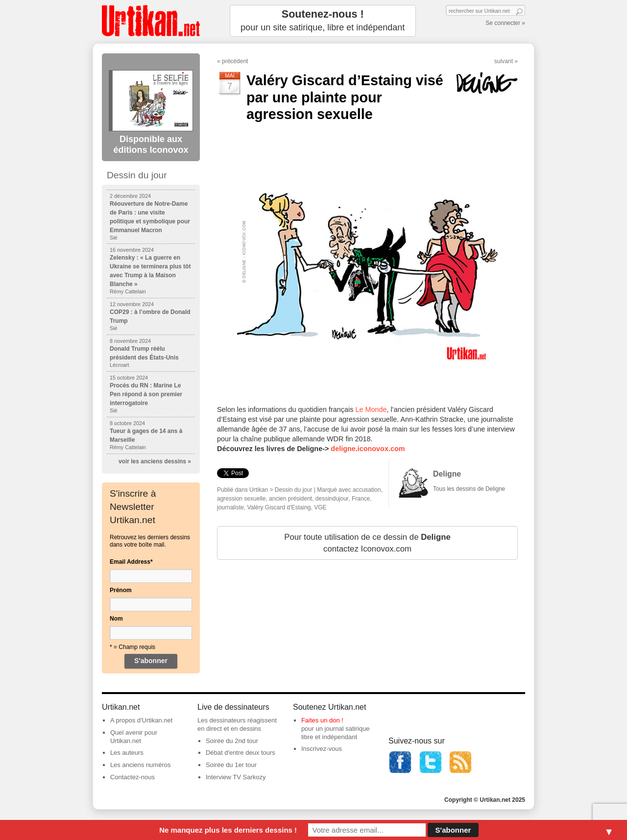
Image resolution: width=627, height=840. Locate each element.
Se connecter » (505, 23)
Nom (116, 619)
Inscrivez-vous (322, 749)
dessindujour (332, 499)
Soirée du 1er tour (231, 765)
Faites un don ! (322, 720)
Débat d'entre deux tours (241, 753)
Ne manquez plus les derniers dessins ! (228, 830)
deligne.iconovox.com (368, 449)
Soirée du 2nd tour (232, 741)
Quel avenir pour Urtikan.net (134, 737)
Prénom (121, 590)
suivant (504, 61)
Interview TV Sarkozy (236, 777)
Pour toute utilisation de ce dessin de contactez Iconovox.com (367, 543)
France (361, 499)
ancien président (290, 499)
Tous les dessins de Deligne (469, 489)
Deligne (447, 474)
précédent (235, 61)
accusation (367, 490)
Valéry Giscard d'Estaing (279, 507)
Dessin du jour (294, 490)
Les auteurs (127, 753)
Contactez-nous (133, 777)
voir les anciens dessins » (155, 461)
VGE (320, 507)
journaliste (230, 507)
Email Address (131, 562)
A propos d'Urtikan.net (142, 720)
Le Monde (371, 409)
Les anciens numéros (141, 765)
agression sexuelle (241, 499)
